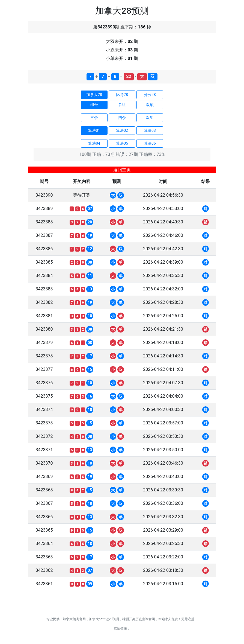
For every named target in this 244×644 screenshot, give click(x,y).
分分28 (150, 95)
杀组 (122, 105)
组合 (94, 105)
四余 (122, 118)
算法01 (94, 130)
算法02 (122, 130)
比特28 (122, 95)
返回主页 (122, 170)
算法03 (150, 130)
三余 (94, 118)
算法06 (150, 143)
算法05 (122, 143)
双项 (150, 105)
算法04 (94, 143)
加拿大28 (94, 95)
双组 (150, 118)
